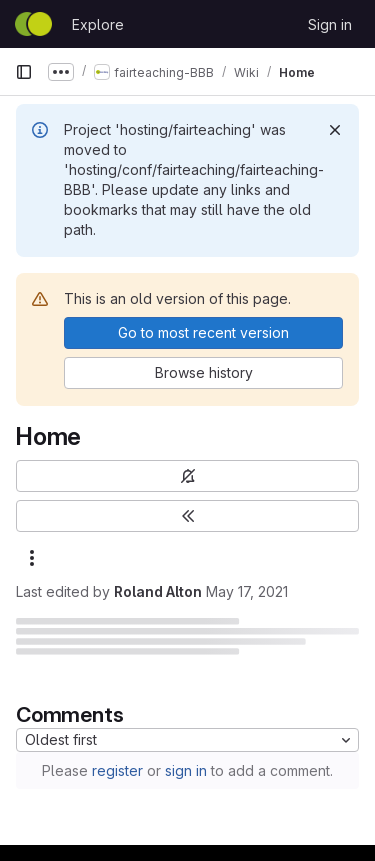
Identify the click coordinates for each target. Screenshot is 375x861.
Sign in (330, 24)
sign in (186, 770)
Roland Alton (158, 591)
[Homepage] (33, 24)
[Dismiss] (335, 130)
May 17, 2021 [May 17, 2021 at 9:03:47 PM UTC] (247, 591)
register (117, 770)
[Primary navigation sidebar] (24, 72)
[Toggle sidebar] (187, 516)
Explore (98, 24)
